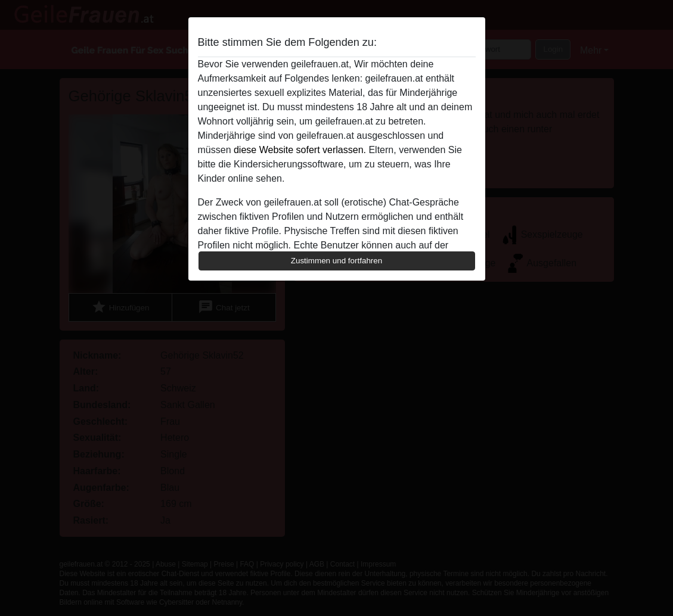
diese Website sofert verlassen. (300, 150)
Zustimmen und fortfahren (337, 261)
